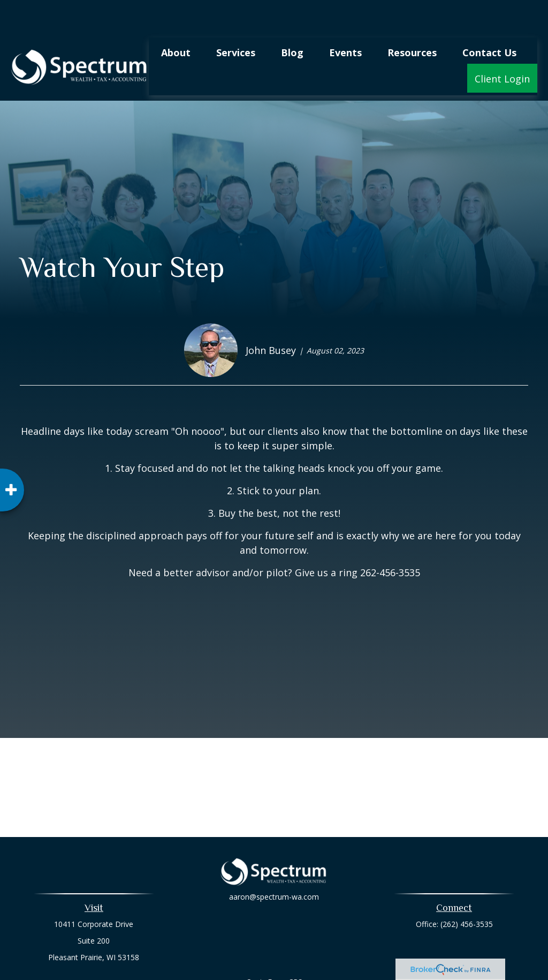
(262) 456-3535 (467, 892)
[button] (176, 20)
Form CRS (285, 950)
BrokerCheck (385, 969)
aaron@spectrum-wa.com (274, 872)
